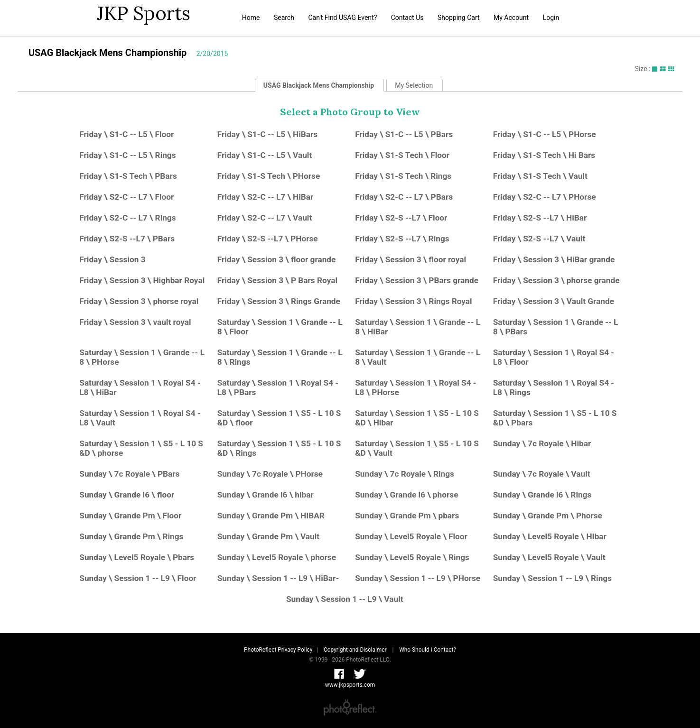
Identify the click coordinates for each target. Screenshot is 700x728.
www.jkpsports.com (350, 685)
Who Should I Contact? (428, 650)
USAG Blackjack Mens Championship (107, 53)
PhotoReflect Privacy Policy (278, 650)
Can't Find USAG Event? (342, 18)
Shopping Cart (459, 18)
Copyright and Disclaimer (356, 650)
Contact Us (407, 18)
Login (551, 18)
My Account (511, 18)
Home (251, 18)
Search (284, 18)
